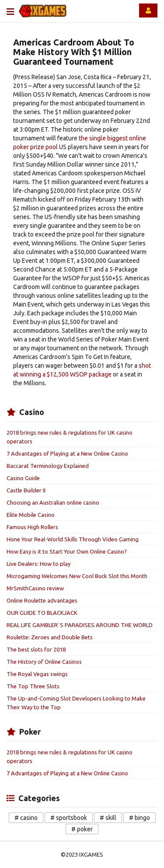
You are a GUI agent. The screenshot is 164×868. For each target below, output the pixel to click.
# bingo (140, 818)
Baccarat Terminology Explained (48, 466)
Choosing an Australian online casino (53, 502)
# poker (82, 829)
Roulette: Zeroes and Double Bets (50, 637)
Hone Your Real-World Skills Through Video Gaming (73, 539)
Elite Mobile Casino (31, 515)
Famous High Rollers (32, 527)
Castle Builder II (26, 490)
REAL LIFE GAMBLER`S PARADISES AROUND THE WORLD (80, 625)
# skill (108, 818)
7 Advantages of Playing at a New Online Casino (67, 453)
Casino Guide (23, 478)
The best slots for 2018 (36, 649)
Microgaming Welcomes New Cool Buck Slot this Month (77, 576)
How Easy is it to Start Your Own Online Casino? (67, 551)
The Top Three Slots (33, 686)
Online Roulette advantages (42, 600)
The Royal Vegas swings (37, 674)
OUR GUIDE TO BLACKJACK (42, 613)
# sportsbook (69, 818)
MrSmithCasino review (35, 588)
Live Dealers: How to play (38, 564)
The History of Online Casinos (44, 662)
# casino (26, 818)
